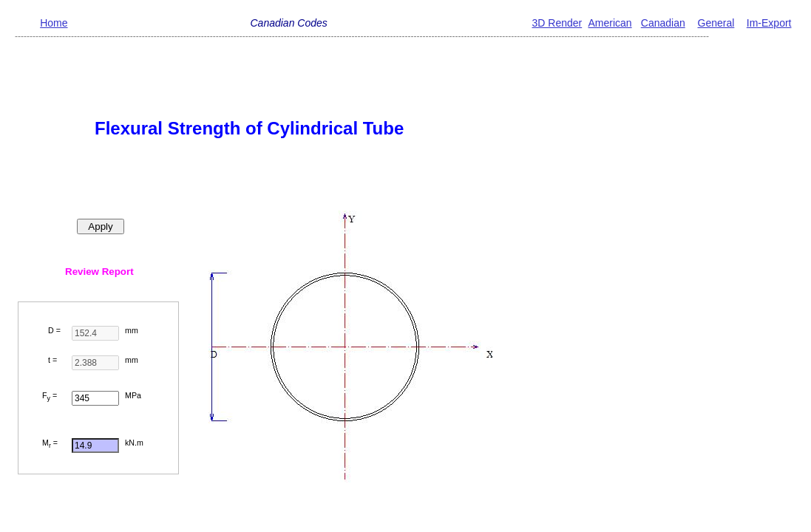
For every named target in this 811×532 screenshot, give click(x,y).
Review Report (99, 272)
